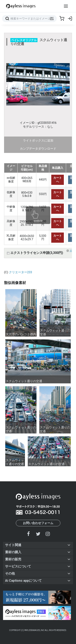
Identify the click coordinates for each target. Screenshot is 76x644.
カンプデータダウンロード (38, 149)
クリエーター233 (20, 272)
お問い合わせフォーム (38, 523)
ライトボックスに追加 (38, 140)
